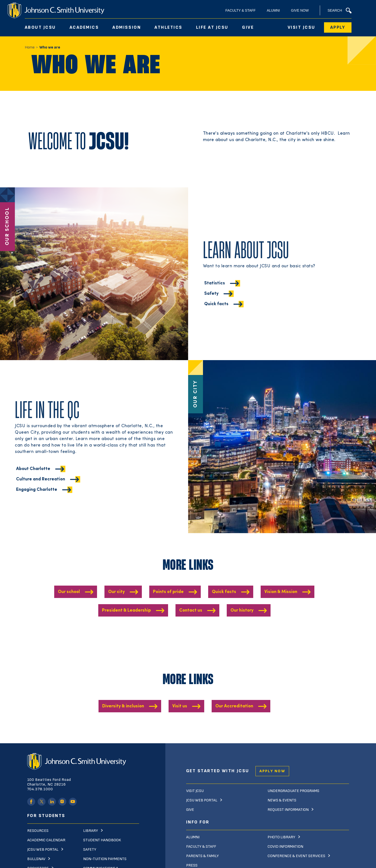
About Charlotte (33, 480)
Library (91, 831)
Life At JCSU (212, 27)
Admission (127, 27)
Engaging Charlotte (37, 501)
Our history (242, 610)
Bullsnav (36, 859)
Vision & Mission (281, 592)
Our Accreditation (234, 706)
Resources (38, 831)
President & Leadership (126, 610)
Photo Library (281, 837)
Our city (116, 592)
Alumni (273, 10)
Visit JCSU (301, 27)
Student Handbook (102, 840)
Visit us (180, 706)
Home (30, 47)
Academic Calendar (46, 840)
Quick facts (216, 315)
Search (339, 11)
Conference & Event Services (296, 856)
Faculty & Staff (241, 10)
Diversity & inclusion (123, 706)
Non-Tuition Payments (105, 859)
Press (192, 865)
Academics (84, 27)
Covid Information (285, 847)
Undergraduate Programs (293, 791)
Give (248, 27)
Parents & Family (202, 856)
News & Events (282, 800)
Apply (338, 27)
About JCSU (40, 27)
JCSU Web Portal (43, 850)
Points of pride (168, 592)
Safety (211, 305)
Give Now (300, 10)
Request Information (288, 810)
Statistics (215, 295)
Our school (69, 592)
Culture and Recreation (41, 491)
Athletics (168, 27)
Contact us (191, 610)
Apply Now (272, 771)
